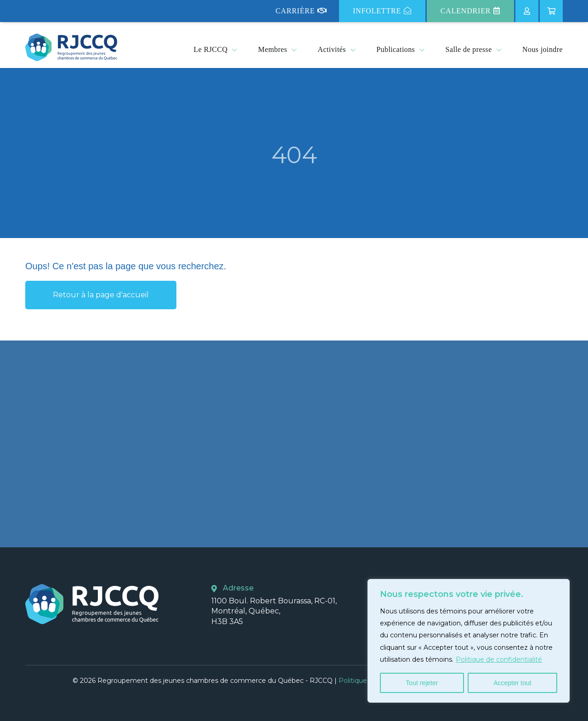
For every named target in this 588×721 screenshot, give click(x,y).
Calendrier (470, 11)
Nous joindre (543, 49)
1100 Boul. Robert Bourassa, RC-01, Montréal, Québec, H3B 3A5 (274, 611)
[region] (469, 641)
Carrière (301, 11)
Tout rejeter (422, 683)
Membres (273, 49)
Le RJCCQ (211, 49)
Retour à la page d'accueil (101, 295)
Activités (332, 49)
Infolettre (382, 11)
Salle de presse (469, 49)
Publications (396, 49)
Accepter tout (512, 683)
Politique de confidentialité (499, 659)
